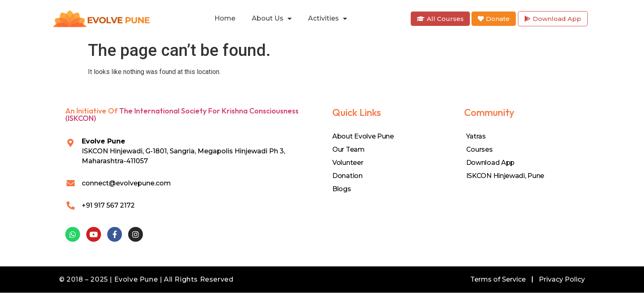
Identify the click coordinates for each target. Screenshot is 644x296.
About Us (272, 18)
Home (225, 18)
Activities (328, 18)
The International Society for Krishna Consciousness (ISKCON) (182, 114)
